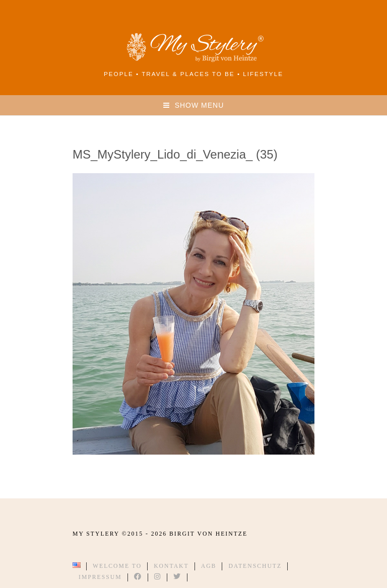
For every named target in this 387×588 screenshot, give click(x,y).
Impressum (100, 577)
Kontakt (171, 566)
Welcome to (117, 566)
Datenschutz (255, 566)
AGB (209, 566)
